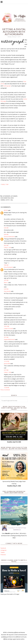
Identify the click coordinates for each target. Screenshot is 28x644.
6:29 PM (6, 289)
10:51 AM (6, 326)
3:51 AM (6, 337)
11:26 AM (6, 388)
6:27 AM (6, 370)
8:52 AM (6, 245)
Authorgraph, (7, 86)
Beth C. (6, 283)
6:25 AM (6, 228)
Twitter (3, 552)
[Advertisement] (14, 613)
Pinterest (3, 555)
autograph (14, 196)
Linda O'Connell (8, 329)
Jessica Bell (7, 364)
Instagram (4, 550)
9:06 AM (6, 265)
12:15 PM (6, 361)
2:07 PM (6, 280)
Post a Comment (5, 390)
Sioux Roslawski (8, 267)
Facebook (3, 548)
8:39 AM (6, 234)
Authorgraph (6, 196)
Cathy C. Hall (5, 184)
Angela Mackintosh (9, 339)
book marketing (5, 198)
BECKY (6, 210)
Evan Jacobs (7, 291)
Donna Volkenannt (9, 237)
